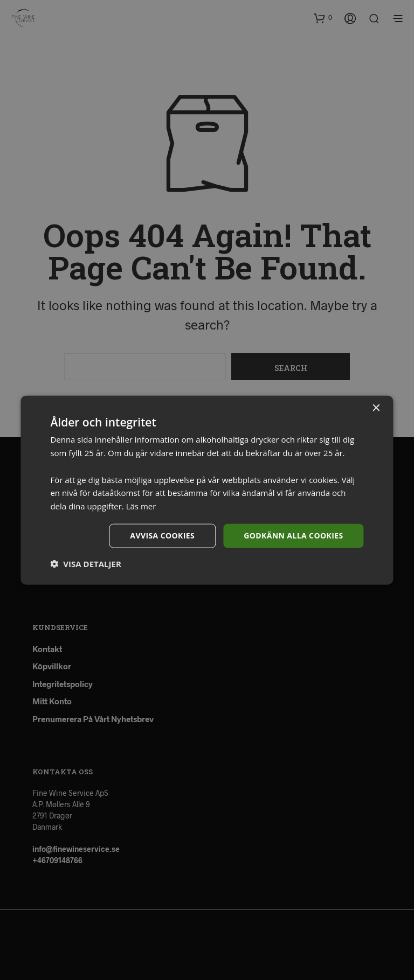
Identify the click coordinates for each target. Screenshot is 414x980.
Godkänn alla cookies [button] (293, 535)
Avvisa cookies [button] (162, 535)
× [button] (376, 408)
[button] (85, 563)
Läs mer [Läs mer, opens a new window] (141, 506)
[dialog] (207, 490)
